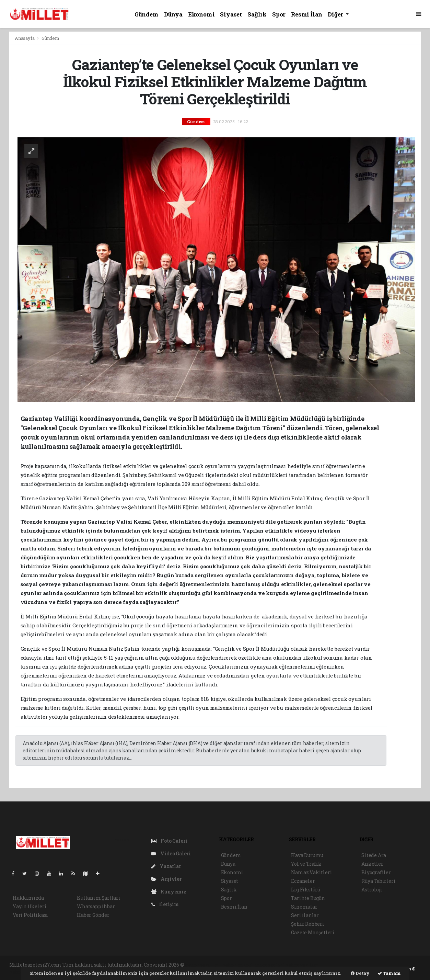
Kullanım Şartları (99, 898)
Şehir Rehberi (308, 924)
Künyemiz (169, 892)
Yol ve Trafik (306, 864)
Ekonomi (201, 14)
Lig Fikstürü (306, 890)
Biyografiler (376, 872)
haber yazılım (302, 965)
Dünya (173, 14)
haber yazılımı (203, 965)
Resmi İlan (307, 14)
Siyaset (231, 14)
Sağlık (257, 14)
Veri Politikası (30, 915)
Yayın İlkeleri (30, 906)
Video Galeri (171, 853)
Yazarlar (166, 866)
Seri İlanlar (305, 915)
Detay (360, 973)
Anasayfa (25, 38)
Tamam (389, 973)
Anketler (372, 864)
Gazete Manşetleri (313, 932)
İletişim (165, 904)
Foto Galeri (170, 841)
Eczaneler (303, 881)
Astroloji (372, 890)
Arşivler (167, 879)
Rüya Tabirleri (378, 881)
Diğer (336, 14)
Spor (279, 14)
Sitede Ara (374, 855)
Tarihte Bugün (308, 898)
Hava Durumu (307, 855)
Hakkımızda (28, 898)
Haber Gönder (93, 915)
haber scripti (269, 965)
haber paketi (238, 965)
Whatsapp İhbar (96, 906)
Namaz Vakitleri (311, 872)
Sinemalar (304, 907)
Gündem (147, 14)
